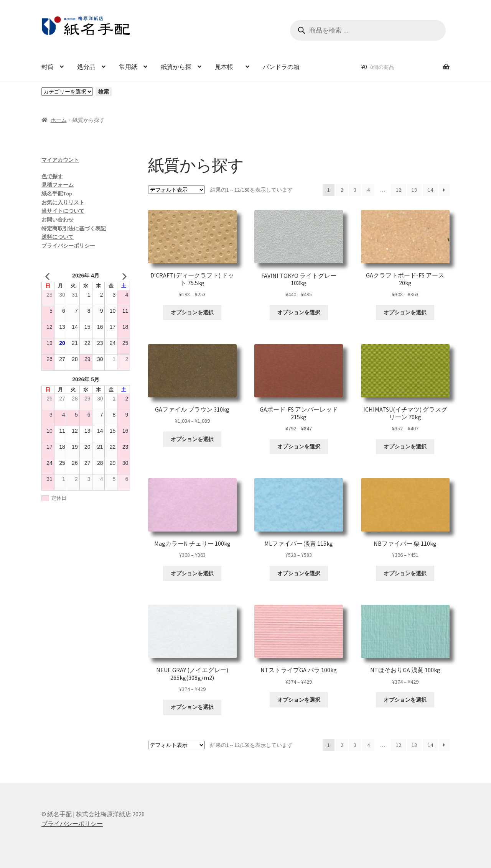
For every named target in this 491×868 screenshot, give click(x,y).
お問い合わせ (58, 220)
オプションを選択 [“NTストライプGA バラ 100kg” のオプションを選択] (299, 700)
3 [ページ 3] (355, 190)
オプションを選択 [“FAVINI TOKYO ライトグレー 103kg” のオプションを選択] (299, 312)
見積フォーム (58, 185)
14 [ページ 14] (430, 190)
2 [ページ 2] (342, 190)
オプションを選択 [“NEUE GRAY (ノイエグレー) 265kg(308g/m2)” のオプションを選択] (192, 707)
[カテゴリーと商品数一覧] (67, 92)
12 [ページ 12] (399, 190)
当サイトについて (63, 211)
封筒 (48, 67)
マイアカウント (60, 160)
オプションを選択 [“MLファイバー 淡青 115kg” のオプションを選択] (299, 573)
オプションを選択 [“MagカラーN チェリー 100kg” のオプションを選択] (192, 573)
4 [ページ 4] (368, 190)
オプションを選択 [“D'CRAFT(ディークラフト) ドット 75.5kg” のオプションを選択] (192, 312)
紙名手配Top (57, 194)
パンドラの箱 (281, 67)
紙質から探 (176, 67)
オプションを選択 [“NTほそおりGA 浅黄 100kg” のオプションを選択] (405, 700)
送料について (58, 237)
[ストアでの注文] (176, 190)
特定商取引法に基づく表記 (74, 228)
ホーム (59, 120)
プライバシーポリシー (68, 246)
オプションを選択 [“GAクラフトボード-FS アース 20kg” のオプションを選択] (405, 312)
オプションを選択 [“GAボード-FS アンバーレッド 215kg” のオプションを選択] (299, 446)
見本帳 (227, 67)
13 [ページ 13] (414, 190)
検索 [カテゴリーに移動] (104, 92)
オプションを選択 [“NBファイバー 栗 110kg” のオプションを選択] (405, 573)
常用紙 (128, 67)
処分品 (86, 67)
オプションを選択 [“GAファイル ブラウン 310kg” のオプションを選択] (192, 439)
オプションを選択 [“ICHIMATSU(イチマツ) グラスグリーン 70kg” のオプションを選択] (405, 446)
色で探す (52, 176)
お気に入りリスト (63, 202)
